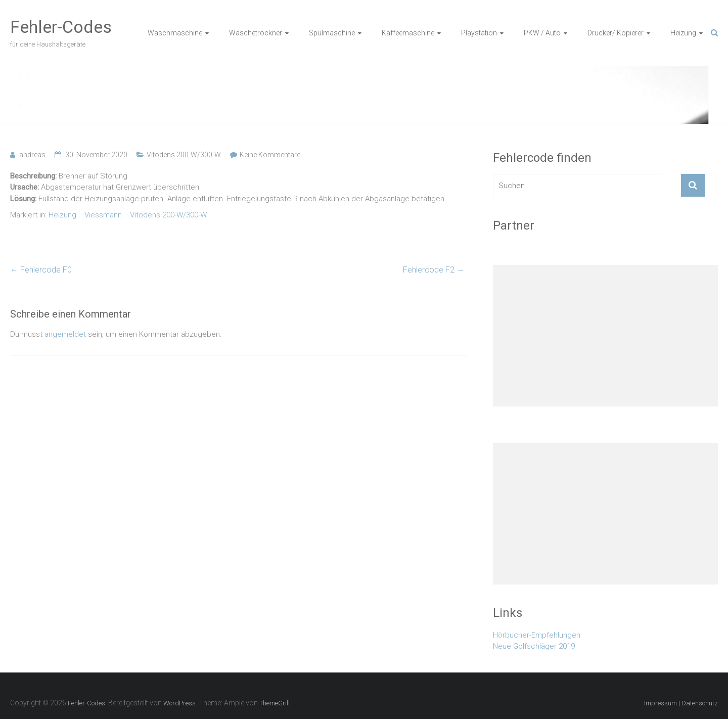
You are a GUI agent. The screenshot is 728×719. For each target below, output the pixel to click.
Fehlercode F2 (434, 270)
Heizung (683, 33)
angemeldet (65, 334)
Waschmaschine (175, 33)
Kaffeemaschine (408, 33)
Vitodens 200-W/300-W (184, 155)
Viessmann (103, 215)
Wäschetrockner (256, 33)
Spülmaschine (332, 33)
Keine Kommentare (270, 155)
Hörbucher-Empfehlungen (537, 635)
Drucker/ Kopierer (616, 33)
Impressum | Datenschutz (681, 703)
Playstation (479, 33)
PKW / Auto (542, 33)
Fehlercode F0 (41, 270)
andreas (32, 155)
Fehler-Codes (61, 27)
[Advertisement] (605, 336)
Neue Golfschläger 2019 (534, 646)
